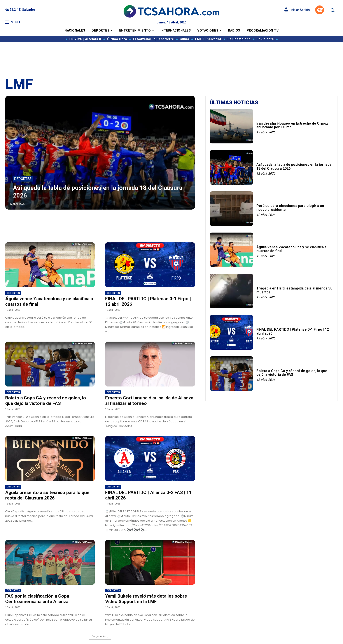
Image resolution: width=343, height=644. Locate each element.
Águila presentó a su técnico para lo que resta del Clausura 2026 (47, 495)
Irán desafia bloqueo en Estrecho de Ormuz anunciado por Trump (292, 125)
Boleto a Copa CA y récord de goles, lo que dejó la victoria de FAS (46, 401)
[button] (332, 10)
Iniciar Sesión (297, 10)
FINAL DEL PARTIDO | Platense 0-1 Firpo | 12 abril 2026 (293, 331)
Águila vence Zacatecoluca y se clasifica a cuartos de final (291, 249)
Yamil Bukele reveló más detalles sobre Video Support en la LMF (146, 599)
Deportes (23, 179)
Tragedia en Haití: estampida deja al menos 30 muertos (294, 290)
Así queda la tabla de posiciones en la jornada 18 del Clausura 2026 (294, 167)
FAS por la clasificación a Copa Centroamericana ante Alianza (37, 599)
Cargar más (100, 636)
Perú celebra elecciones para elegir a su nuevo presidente (290, 208)
